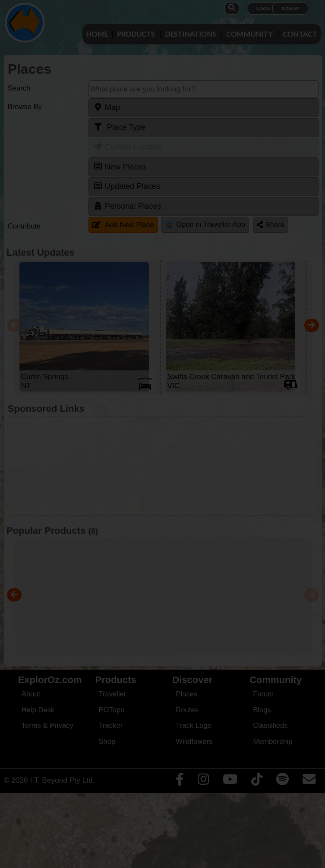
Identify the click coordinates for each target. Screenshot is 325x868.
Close (243, 189)
